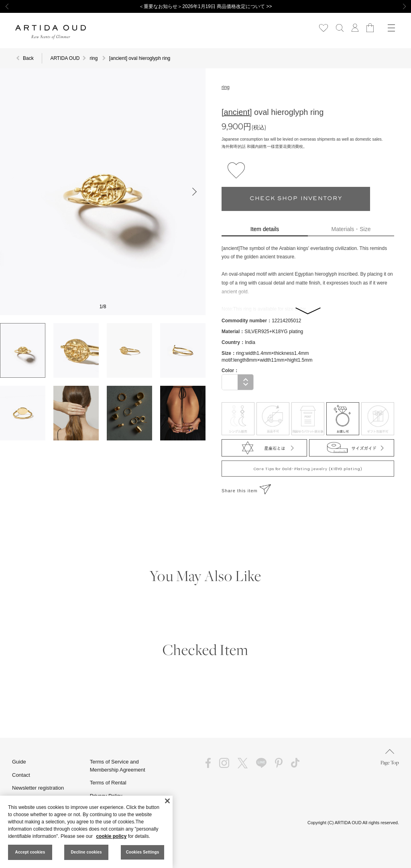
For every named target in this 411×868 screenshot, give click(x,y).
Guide (19, 762)
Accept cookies (30, 852)
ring (226, 87)
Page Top (390, 757)
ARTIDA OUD (65, 58)
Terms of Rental (108, 783)
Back (28, 58)
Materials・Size (351, 229)
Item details (265, 229)
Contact (21, 775)
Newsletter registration (38, 788)
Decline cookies (86, 852)
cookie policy (111, 836)
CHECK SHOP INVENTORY (296, 199)
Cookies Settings (143, 852)
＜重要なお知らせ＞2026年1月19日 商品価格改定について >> (205, 6)
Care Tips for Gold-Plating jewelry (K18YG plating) (308, 469)
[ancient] (237, 112)
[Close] (167, 801)
